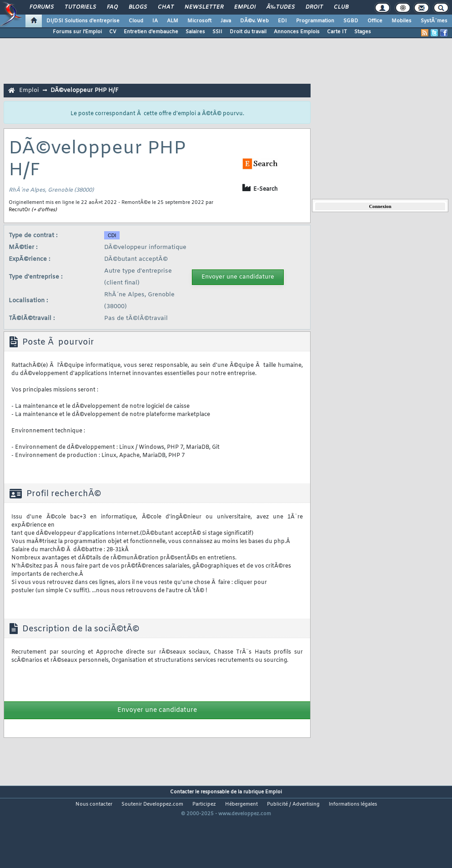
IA (155, 21)
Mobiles (402, 21)
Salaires (195, 32)
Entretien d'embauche (151, 32)
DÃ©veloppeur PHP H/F (85, 90)
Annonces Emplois (297, 32)
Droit (314, 7)
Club (341, 7)
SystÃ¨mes (434, 21)
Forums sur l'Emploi (77, 32)
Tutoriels (80, 7)
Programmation (315, 21)
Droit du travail (248, 32)
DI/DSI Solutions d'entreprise (83, 21)
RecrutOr (19, 210)
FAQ (112, 7)
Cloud (136, 21)
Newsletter (204, 7)
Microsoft (199, 21)
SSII (217, 32)
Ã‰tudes (281, 7)
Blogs (138, 7)
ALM (173, 21)
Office (375, 21)
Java (226, 21)
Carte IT (337, 32)
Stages (363, 32)
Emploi (245, 7)
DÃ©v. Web (254, 21)
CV (113, 32)
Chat (166, 7)
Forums (42, 7)
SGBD (351, 21)
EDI (282, 21)
